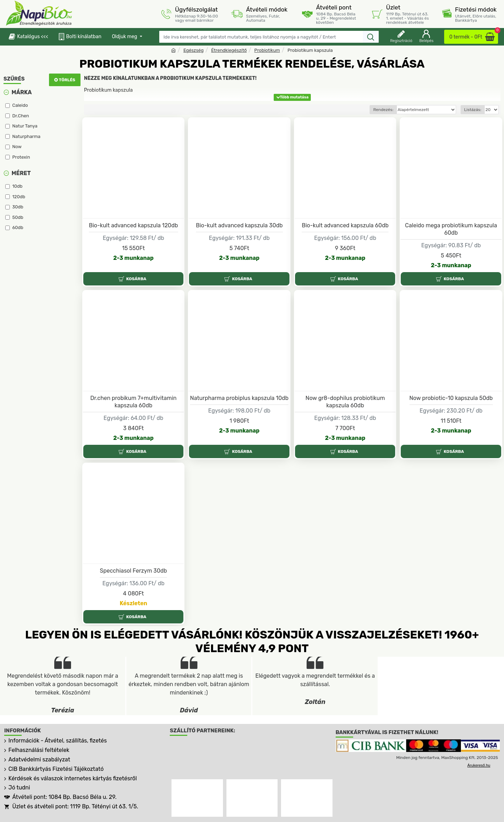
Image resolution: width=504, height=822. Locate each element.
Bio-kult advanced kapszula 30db (239, 225)
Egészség (194, 50)
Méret (21, 173)
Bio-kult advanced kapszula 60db (345, 225)
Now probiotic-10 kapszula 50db (451, 398)
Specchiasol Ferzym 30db (133, 571)
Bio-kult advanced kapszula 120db (134, 225)
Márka (22, 92)
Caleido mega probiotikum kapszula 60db (451, 229)
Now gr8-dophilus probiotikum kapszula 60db (345, 402)
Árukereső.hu (479, 765)
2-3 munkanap (134, 258)
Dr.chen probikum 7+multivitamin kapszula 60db (134, 402)
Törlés (67, 80)
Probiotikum (267, 50)
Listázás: (473, 110)
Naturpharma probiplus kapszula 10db (239, 398)
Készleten (134, 603)
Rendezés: (383, 110)
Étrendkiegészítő (229, 50)
